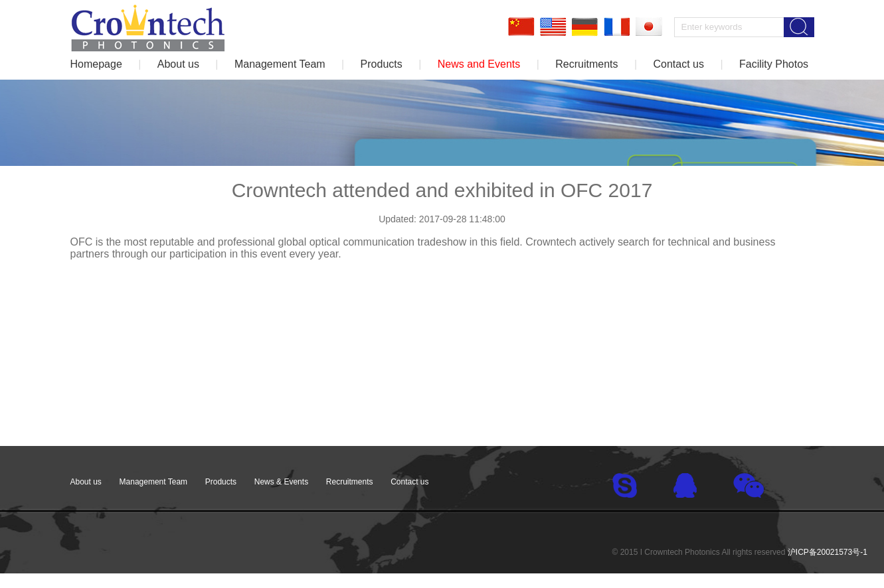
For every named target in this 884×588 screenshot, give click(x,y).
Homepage (96, 64)
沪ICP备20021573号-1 (828, 552)
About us (178, 64)
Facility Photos (774, 64)
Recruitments (586, 64)
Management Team (280, 64)
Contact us (679, 64)
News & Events (281, 482)
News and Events (479, 64)
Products (382, 64)
